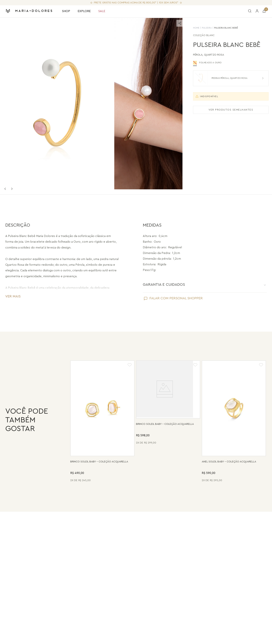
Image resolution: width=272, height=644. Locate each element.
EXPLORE (84, 11)
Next (12, 189)
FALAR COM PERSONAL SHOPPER (176, 298)
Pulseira (203, 28)
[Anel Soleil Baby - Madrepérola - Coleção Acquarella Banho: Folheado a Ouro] (234, 422)
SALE (102, 11)
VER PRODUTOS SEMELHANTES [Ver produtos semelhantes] (227, 110)
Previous (5, 189)
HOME (192, 28)
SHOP (66, 11)
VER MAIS (13, 296)
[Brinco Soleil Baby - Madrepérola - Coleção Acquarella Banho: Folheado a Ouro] (102, 422)
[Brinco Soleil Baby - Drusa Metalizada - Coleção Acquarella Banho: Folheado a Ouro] (168, 422)
